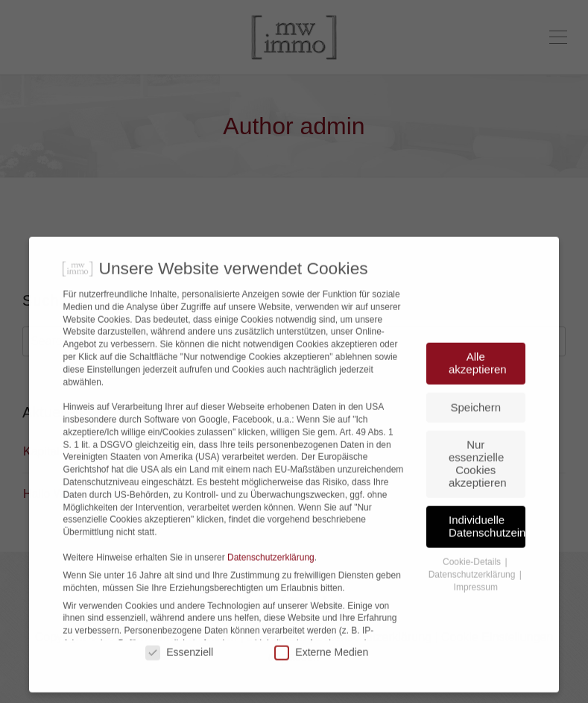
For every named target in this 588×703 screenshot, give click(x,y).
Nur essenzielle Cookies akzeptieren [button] (478, 495)
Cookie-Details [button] (473, 593)
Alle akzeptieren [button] (478, 394)
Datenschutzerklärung (271, 589)
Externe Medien (321, 683)
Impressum (476, 619)
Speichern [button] (476, 439)
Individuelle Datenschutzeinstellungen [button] (487, 558)
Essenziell (179, 683)
